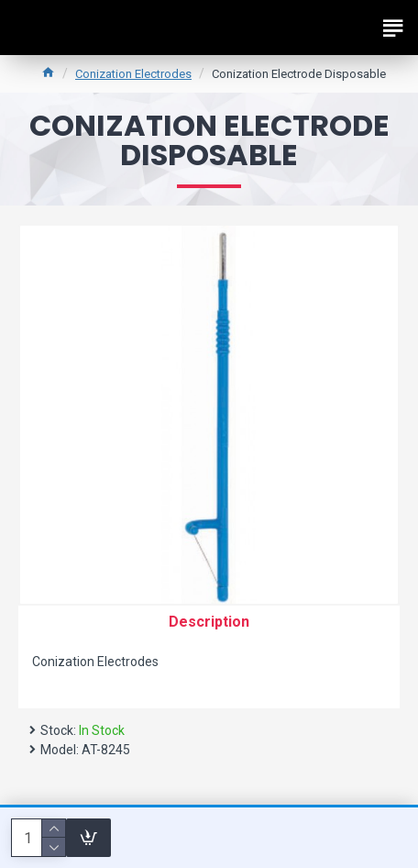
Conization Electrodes (133, 74)
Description (209, 622)
